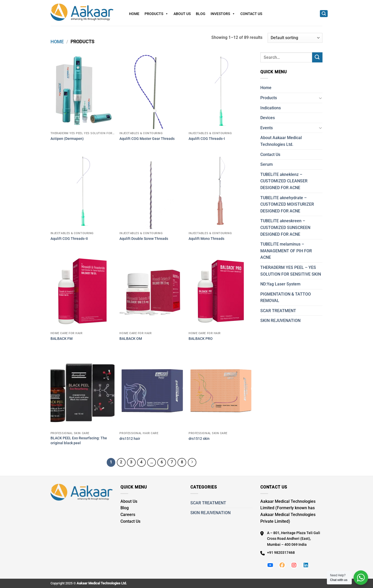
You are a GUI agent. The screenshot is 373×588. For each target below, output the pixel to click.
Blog (201, 14)
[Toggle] (320, 98)
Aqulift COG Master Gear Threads (147, 139)
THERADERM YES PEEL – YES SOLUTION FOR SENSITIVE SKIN (291, 271)
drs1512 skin (199, 439)
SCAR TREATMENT (278, 311)
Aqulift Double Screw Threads (144, 239)
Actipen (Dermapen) (67, 139)
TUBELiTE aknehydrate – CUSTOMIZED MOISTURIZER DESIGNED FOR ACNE (287, 204)
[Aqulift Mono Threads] (221, 191)
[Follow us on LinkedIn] (306, 565)
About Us (182, 14)
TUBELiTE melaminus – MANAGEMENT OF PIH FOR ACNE (286, 251)
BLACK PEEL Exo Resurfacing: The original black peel (79, 441)
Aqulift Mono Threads (206, 239)
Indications (271, 108)
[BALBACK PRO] (221, 291)
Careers (128, 515)
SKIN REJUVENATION (280, 321)
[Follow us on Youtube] (270, 565)
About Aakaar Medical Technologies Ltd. (281, 141)
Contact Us (251, 14)
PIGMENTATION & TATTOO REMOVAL (286, 297)
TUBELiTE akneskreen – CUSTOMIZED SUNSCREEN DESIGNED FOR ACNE (285, 227)
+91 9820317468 (281, 553)
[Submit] (317, 57)
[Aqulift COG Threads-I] (221, 91)
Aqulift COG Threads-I (207, 139)
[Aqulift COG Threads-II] (83, 191)
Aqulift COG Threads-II (69, 239)
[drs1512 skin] (221, 391)
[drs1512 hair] (151, 391)
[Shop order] (295, 38)
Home (134, 14)
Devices (268, 118)
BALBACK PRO (201, 339)
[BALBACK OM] (151, 291)
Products (156, 14)
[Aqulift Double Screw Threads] (151, 191)
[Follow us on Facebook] (282, 565)
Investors (223, 14)
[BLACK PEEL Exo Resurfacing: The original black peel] (83, 391)
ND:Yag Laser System (280, 284)
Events (267, 128)
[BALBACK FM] (83, 291)
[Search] (324, 14)
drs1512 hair (130, 439)
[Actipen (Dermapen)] (83, 91)
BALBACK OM (131, 339)
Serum (267, 164)
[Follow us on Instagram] (294, 565)
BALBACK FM (62, 339)
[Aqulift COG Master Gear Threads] (151, 91)
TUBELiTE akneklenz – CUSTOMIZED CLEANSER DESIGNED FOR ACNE (284, 181)
